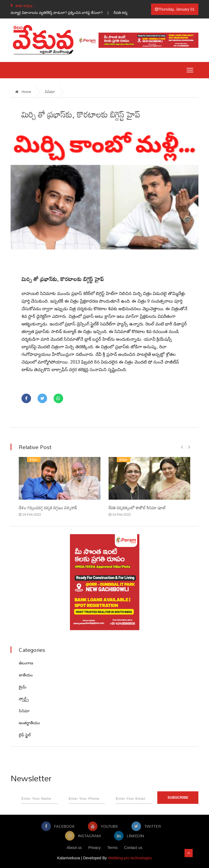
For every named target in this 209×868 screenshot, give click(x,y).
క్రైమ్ (23, 687)
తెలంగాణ (26, 663)
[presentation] (182, 447)
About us (74, 848)
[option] (64, 13)
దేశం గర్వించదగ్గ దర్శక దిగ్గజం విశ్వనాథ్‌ (48, 508)
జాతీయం (26, 675)
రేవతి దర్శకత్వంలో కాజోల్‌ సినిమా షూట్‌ (137, 508)
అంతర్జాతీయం (29, 723)
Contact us (133, 848)
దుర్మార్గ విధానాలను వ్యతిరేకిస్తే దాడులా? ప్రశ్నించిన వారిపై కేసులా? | (64, 13)
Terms (112, 848)
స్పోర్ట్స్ (24, 699)
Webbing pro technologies (130, 858)
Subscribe (178, 797)
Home (23, 92)
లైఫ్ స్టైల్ (25, 735)
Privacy (94, 848)
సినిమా (50, 92)
